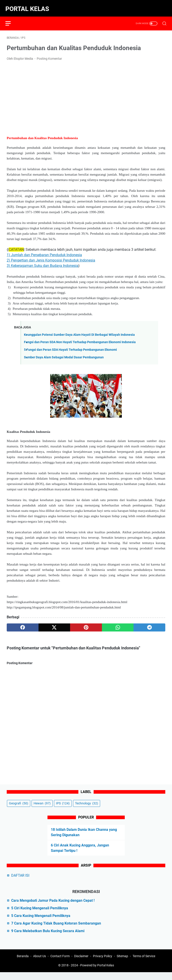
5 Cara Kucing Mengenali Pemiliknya (41, 922)
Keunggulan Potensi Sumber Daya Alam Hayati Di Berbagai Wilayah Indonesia (79, 332)
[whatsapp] (118, 624)
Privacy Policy (103, 964)
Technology (87, 810)
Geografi (19, 810)
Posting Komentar (49, 55)
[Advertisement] (86, 95)
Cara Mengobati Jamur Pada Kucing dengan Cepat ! (53, 907)
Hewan (42, 810)
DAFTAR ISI (20, 882)
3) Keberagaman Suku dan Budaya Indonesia (43, 263)
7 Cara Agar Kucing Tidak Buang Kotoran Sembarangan (56, 930)
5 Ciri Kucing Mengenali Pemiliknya (40, 915)
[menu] (12, 19)
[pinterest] (86, 624)
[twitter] (54, 624)
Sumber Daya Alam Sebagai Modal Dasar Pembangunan (64, 354)
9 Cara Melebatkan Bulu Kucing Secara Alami (48, 937)
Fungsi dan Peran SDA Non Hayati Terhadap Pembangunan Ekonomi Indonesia (80, 339)
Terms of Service (144, 964)
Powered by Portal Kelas (97, 973)
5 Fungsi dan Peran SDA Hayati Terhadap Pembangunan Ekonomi (70, 347)
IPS (63, 810)
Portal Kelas (29, 6)
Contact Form (60, 964)
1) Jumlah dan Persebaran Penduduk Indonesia (44, 252)
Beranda (23, 964)
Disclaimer (81, 964)
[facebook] (23, 624)
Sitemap (122, 964)
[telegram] (149, 624)
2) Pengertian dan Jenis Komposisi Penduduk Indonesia (51, 257)
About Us (40, 964)
